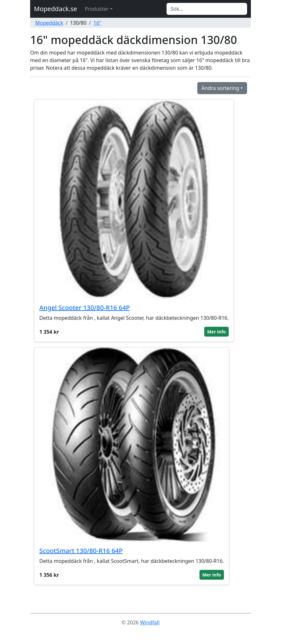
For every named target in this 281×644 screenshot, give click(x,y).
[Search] (207, 9)
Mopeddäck (49, 23)
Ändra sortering (220, 88)
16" (98, 23)
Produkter (97, 9)
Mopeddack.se (56, 9)
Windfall (150, 622)
